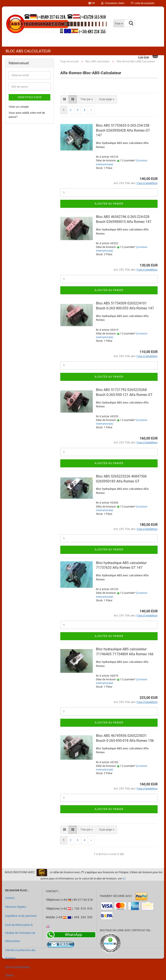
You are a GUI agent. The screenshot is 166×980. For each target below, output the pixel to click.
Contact (10, 898)
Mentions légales (16, 907)
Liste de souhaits (143, 3)
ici (124, 878)
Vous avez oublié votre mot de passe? (27, 115)
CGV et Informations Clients (18, 971)
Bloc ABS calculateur (28, 51)
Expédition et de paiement (21, 916)
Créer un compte (19, 107)
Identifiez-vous (30, 97)
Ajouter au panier (109, 204)
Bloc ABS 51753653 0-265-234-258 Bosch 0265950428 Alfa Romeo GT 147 (123, 130)
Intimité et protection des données (20, 954)
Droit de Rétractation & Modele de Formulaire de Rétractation (20, 933)
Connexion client (113, 3)
